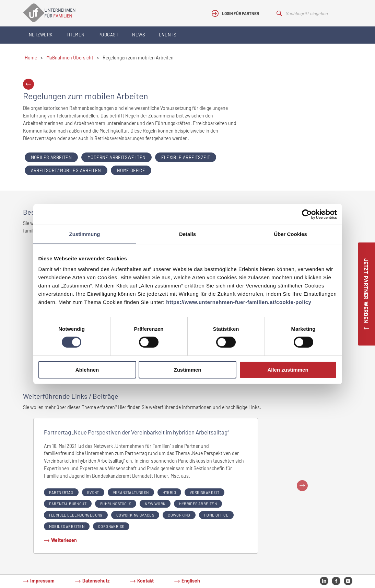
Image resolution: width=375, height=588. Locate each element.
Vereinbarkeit (204, 492)
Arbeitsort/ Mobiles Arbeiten (66, 170)
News (139, 35)
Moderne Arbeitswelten (116, 157)
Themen (76, 35)
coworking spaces (135, 515)
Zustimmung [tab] (85, 234)
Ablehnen (87, 370)
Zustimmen (187, 370)
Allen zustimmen (288, 370)
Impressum (42, 581)
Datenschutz (96, 581)
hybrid (169, 492)
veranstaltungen (131, 492)
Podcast (109, 35)
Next (302, 486)
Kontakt (145, 581)
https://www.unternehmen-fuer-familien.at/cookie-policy (239, 302)
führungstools (116, 504)
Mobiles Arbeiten (51, 157)
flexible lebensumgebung (76, 515)
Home (31, 58)
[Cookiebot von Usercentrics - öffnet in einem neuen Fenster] (307, 214)
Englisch (191, 581)
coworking (179, 515)
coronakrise (111, 526)
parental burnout (68, 504)
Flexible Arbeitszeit (186, 157)
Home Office (131, 170)
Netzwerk (41, 35)
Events (168, 35)
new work (155, 504)
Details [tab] (187, 234)
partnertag (61, 492)
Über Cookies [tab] (290, 234)
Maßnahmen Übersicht (70, 58)
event (93, 492)
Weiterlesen (64, 540)
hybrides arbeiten (198, 504)
